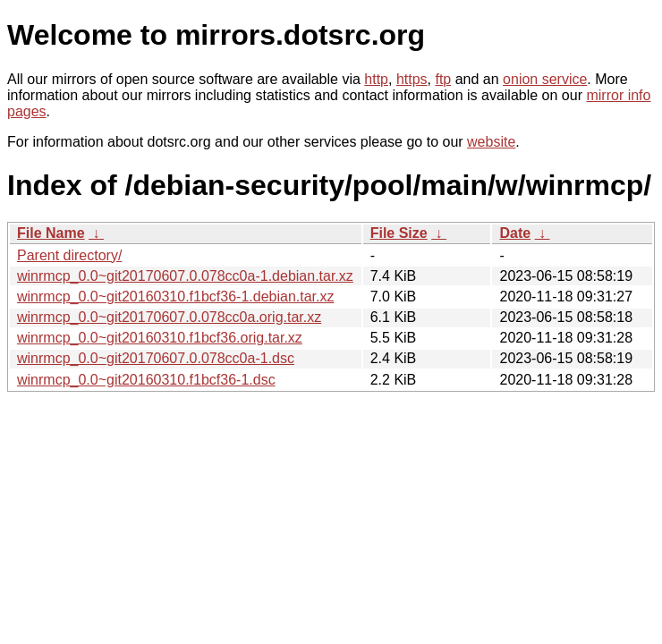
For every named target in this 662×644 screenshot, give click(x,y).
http (376, 79)
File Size (399, 233)
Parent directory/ (69, 255)
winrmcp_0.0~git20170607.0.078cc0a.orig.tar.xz (169, 317)
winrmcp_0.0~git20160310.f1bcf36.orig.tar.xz (160, 338)
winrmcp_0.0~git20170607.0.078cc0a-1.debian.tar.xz (185, 276)
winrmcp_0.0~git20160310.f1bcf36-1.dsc (146, 380)
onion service (545, 79)
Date (515, 233)
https (412, 79)
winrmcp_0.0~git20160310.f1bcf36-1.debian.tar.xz (175, 297)
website (491, 142)
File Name (51, 233)
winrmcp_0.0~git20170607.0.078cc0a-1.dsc (156, 358)
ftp (443, 79)
